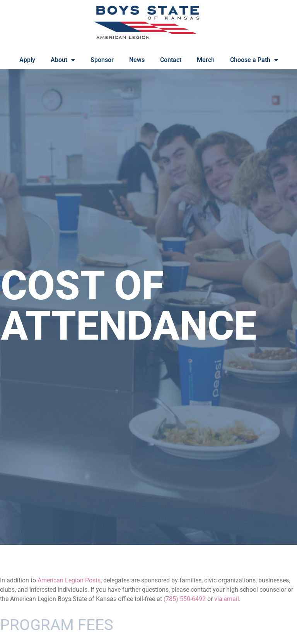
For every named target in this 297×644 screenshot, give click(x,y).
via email (227, 599)
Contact (171, 60)
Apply (27, 60)
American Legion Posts (69, 580)
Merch (206, 60)
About (63, 60)
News (137, 60)
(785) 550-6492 (185, 599)
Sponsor (102, 60)
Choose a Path (254, 60)
